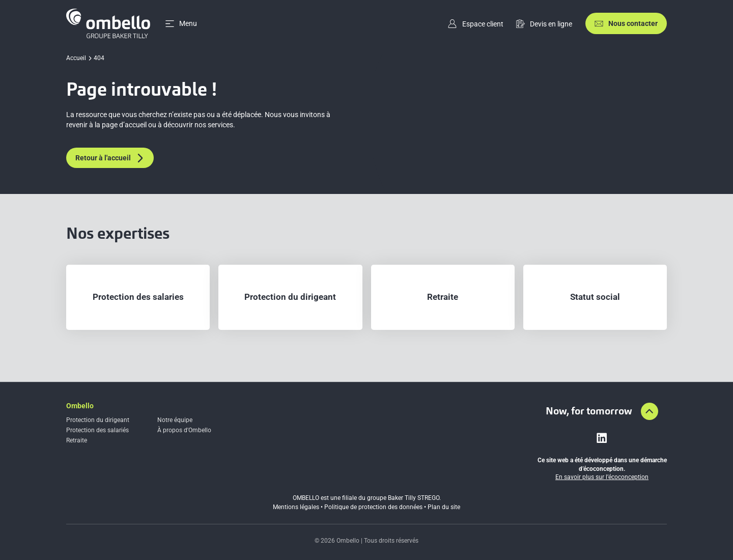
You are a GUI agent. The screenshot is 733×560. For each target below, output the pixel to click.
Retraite (77, 440)
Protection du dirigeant (98, 420)
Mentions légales (296, 507)
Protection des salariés (97, 430)
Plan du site (444, 507)
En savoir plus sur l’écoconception (602, 477)
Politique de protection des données (373, 507)
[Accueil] (108, 23)
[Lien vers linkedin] (602, 438)
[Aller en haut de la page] (650, 411)
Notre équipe (175, 420)
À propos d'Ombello (184, 430)
